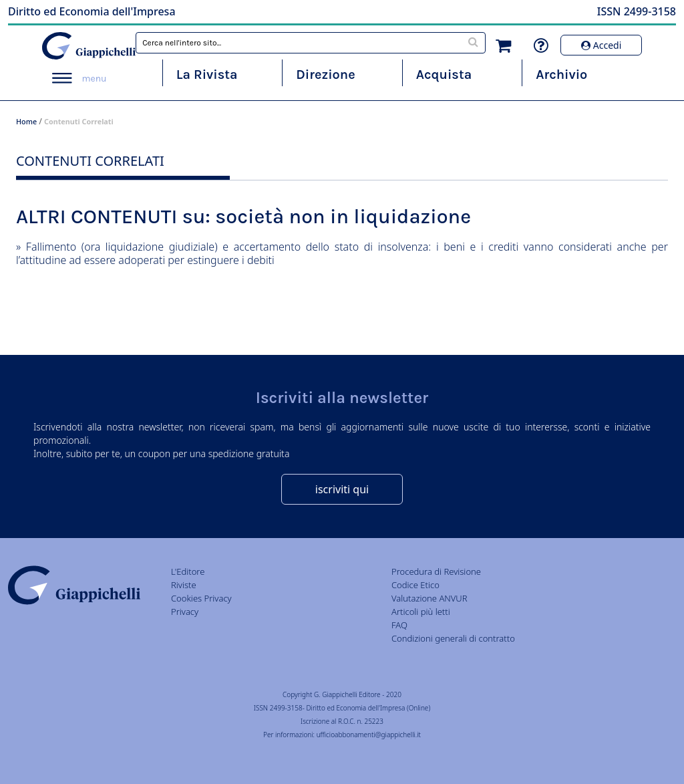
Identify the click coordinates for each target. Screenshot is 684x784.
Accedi (601, 45)
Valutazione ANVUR (430, 598)
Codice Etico (415, 585)
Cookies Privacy (201, 598)
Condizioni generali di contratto (453, 638)
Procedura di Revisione (436, 571)
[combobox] (311, 43)
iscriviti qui (342, 489)
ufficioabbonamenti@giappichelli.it (369, 735)
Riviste (184, 585)
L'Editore (188, 571)
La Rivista (207, 75)
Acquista (444, 75)
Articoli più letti (421, 612)
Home (26, 121)
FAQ (399, 625)
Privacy (185, 612)
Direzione (325, 75)
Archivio (561, 75)
